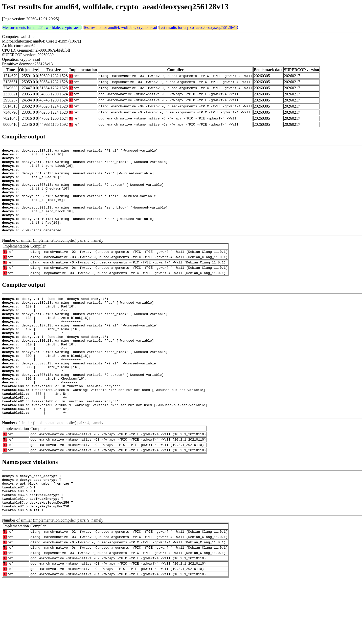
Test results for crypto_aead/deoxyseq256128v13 (198, 27)
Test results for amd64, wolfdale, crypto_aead (120, 27)
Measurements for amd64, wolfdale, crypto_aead (42, 27)
